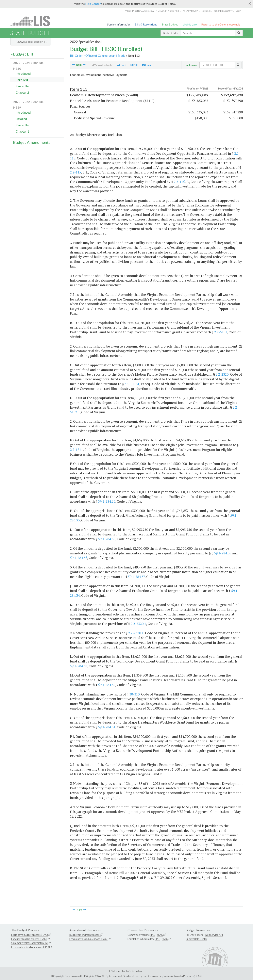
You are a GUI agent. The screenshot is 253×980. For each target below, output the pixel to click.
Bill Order (76, 56)
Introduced (23, 73)
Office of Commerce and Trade (105, 56)
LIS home (206, 11)
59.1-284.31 (107, 727)
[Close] (250, 3)
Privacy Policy (190, 11)
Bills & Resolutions (146, 24)
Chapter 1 (22, 131)
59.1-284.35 (223, 553)
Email (147, 65)
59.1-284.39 (107, 685)
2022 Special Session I (32, 42)
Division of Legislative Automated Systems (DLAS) (174, 976)
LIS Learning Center (168, 11)
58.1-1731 (132, 384)
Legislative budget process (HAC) (30, 935)
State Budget (170, 24)
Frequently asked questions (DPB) (30, 947)
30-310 (134, 694)
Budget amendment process (85, 935)
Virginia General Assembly (140, 11)
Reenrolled (23, 86)
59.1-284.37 (136, 577)
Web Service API (214, 935)
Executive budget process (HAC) (29, 939)
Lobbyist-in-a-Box (132, 971)
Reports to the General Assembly (221, 24)
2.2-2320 (222, 374)
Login (239, 11)
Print (122, 65)
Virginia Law (190, 24)
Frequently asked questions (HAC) (88, 939)
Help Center (93, 4)
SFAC (160, 935)
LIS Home (114, 971)
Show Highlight (103, 65)
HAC (153, 935)
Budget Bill (171, 33)
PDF (134, 65)
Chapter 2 (22, 92)
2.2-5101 (221, 332)
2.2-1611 (76, 450)
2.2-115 (76, 172)
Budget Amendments (32, 142)
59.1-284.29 (107, 501)
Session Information (119, 24)
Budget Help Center (196, 939)
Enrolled (22, 80)
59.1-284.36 (107, 539)
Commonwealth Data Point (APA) (29, 943)
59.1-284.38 (79, 666)
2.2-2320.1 (138, 624)
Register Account (223, 11)
